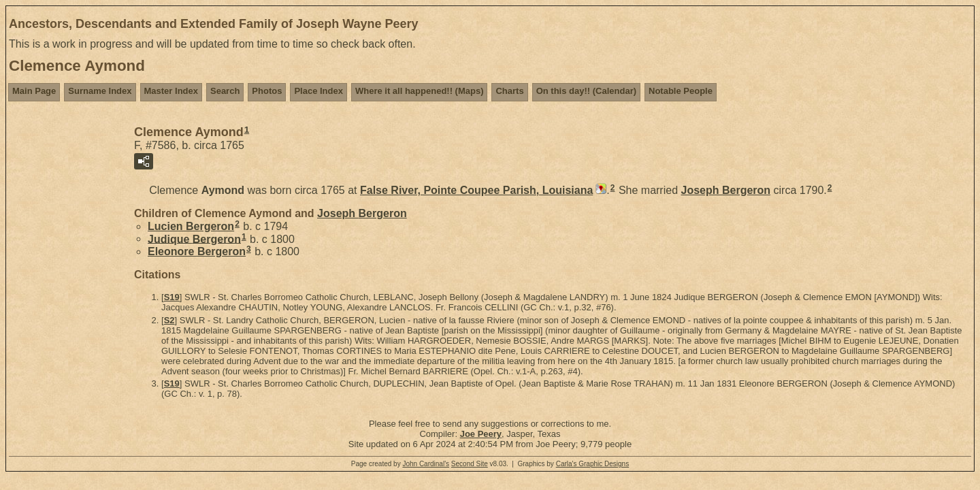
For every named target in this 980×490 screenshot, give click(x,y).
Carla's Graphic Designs (593, 464)
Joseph (726, 190)
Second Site (470, 464)
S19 (172, 297)
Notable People (681, 91)
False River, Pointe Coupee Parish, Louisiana (476, 190)
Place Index (318, 91)
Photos (267, 91)
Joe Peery (481, 434)
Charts (509, 91)
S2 (169, 320)
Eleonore (197, 251)
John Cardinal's (426, 464)
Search (225, 91)
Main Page (34, 91)
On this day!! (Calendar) (586, 91)
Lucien (191, 226)
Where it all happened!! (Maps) (420, 91)
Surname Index (100, 91)
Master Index (171, 91)
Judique (194, 239)
